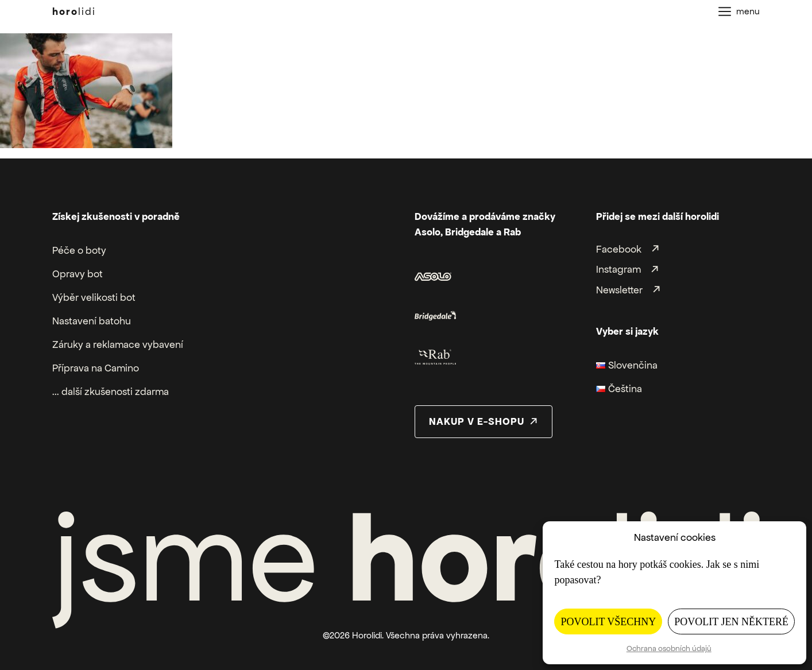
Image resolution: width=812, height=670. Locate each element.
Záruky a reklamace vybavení (118, 344)
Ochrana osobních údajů (669, 648)
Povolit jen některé (731, 622)
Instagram (618, 270)
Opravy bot (78, 274)
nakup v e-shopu (477, 421)
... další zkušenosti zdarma (111, 392)
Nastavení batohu (92, 321)
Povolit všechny (608, 622)
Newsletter (619, 290)
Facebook (619, 249)
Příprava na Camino (96, 368)
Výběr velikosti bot (94, 297)
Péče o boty (79, 250)
